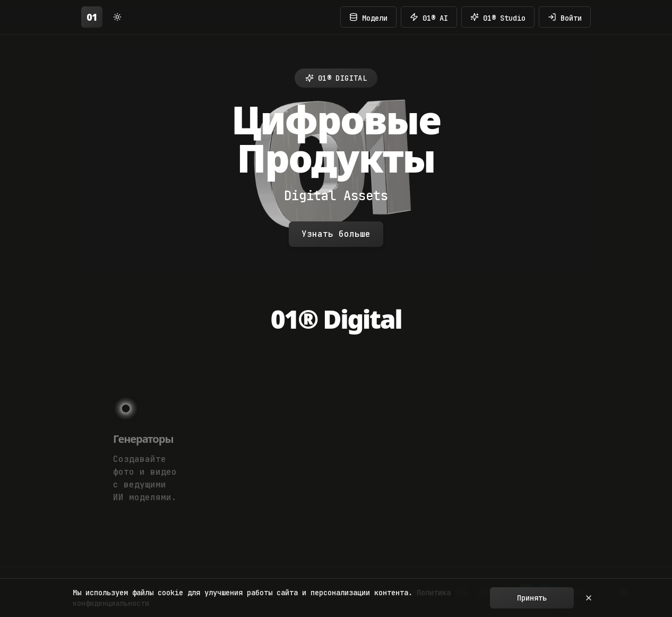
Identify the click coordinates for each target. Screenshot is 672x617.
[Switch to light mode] (117, 17)
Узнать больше (336, 234)
